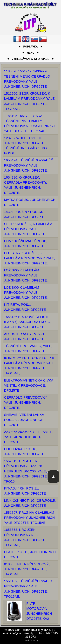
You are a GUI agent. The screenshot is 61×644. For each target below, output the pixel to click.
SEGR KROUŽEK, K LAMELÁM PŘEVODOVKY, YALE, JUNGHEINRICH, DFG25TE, (28, 229)
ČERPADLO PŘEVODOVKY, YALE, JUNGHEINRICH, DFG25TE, (26, 402)
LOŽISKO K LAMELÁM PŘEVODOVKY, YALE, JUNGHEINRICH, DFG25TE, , (27, 292)
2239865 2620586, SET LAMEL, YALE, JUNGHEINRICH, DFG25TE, (28, 437)
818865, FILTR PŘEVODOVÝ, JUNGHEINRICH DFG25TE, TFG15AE (27, 569)
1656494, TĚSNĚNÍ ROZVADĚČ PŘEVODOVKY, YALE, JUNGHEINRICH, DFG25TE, (29, 165)
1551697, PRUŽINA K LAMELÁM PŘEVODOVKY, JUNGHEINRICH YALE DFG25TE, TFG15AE (29, 518)
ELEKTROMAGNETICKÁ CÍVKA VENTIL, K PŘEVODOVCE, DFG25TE (29, 385)
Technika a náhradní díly (30, 4)
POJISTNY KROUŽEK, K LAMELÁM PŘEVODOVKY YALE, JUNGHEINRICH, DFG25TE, (30, 258)
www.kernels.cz (30, 640)
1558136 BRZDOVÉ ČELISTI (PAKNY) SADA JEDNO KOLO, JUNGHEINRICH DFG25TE (28, 322)
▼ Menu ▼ (30, 53)
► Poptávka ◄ (30, 47)
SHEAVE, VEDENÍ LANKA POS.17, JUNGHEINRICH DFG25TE (24, 420)
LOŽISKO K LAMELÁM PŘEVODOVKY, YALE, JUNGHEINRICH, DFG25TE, (26, 275)
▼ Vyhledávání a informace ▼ (30, 59)
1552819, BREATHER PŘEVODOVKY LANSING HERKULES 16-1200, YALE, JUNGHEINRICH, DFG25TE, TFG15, (26, 471)
